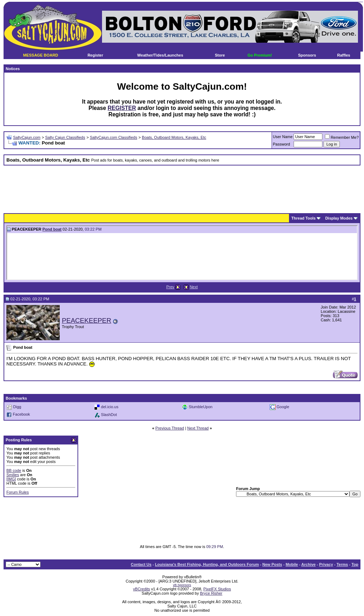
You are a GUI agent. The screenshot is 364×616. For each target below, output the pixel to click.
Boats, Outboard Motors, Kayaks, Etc (174, 137)
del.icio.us (110, 407)
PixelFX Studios (217, 589)
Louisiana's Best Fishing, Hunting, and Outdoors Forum (207, 564)
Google (283, 407)
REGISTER (122, 108)
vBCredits (141, 589)
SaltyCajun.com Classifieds (114, 137)
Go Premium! (260, 55)
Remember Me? (342, 137)
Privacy (326, 564)
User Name (283, 137)
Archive (309, 564)
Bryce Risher (211, 593)
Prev (170, 287)
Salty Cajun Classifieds (65, 137)
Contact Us (141, 564)
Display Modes (339, 218)
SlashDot (109, 415)
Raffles (344, 55)
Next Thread (198, 428)
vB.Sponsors (182, 585)
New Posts (272, 564)
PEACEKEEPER (87, 320)
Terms (342, 564)
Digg (17, 407)
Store (220, 55)
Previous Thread (170, 428)
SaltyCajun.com (27, 137)
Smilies (13, 475)
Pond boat (52, 229)
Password (282, 144)
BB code (14, 470)
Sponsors (307, 55)
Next (194, 287)
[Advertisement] (182, 187)
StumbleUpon (201, 407)
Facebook (21, 414)
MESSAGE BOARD (41, 55)
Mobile (292, 564)
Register (95, 55)
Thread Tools (304, 218)
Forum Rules (18, 492)
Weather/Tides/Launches (160, 55)
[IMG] (11, 479)
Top (355, 564)
